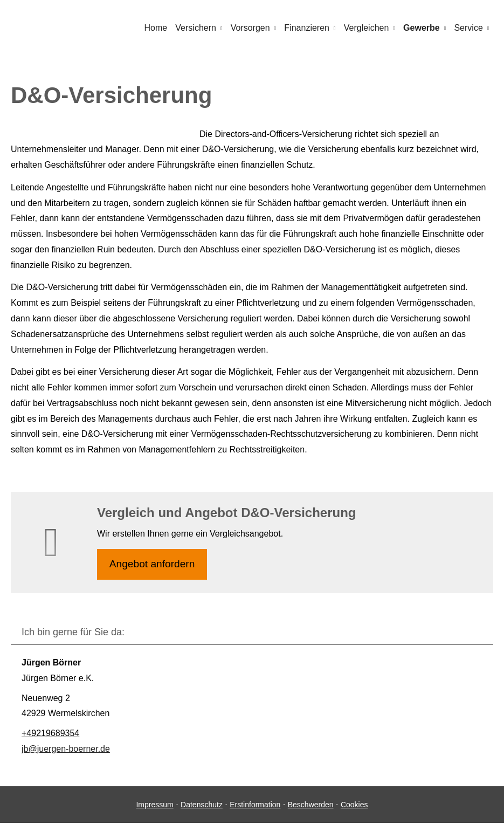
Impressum (154, 805)
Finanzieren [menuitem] (309, 28)
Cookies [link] (354, 805)
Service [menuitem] (469, 28)
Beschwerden (311, 805)
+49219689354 (50, 734)
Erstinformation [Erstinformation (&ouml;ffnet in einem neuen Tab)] (255, 805)
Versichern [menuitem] (199, 28)
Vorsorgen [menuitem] (253, 28)
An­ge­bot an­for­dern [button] (153, 564)
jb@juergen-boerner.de (66, 749)
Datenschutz (202, 805)
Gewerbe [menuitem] (423, 28)
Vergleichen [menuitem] (368, 28)
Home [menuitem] (160, 28)
